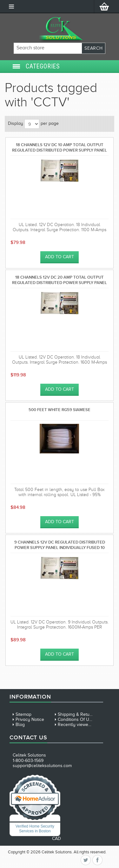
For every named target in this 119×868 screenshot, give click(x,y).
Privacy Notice (30, 719)
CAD (56, 839)
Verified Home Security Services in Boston (35, 829)
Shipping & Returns (77, 714)
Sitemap (23, 714)
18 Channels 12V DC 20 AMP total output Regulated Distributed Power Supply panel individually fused (60, 280)
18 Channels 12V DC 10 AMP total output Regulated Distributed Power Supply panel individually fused (60, 147)
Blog (20, 725)
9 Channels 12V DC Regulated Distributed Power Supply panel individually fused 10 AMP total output (60, 545)
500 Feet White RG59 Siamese (60, 410)
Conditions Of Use (76, 719)
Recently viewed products (84, 725)
